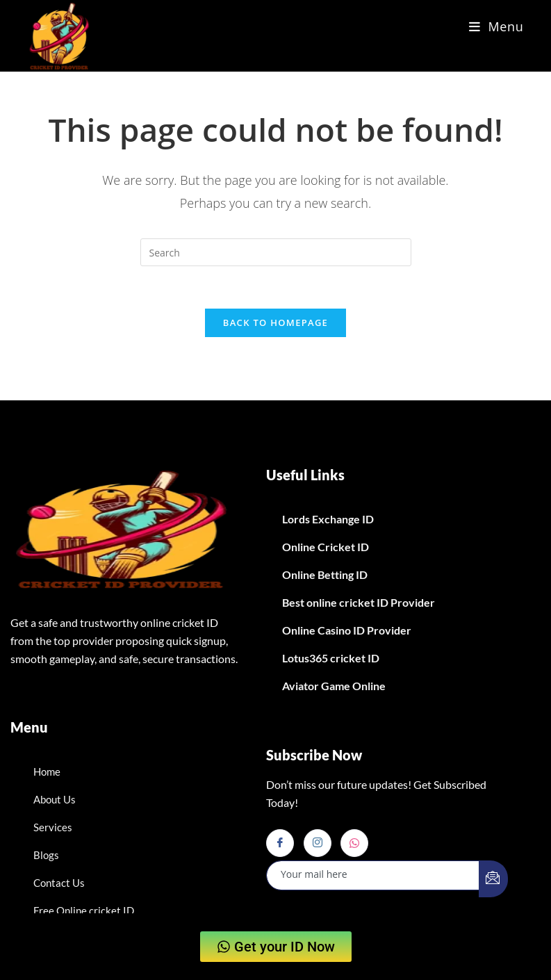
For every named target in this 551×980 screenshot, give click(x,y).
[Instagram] (318, 843)
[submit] (493, 879)
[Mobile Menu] (496, 26)
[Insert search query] (276, 252)
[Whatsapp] (354, 843)
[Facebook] (280, 843)
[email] (373, 875)
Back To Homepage (275, 322)
